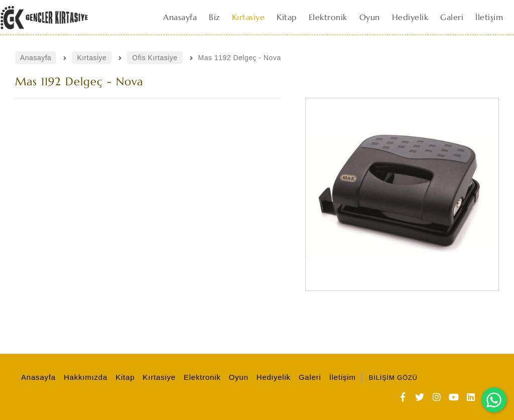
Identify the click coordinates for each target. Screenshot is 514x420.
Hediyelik (272, 377)
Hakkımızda (84, 377)
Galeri (308, 377)
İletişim (341, 377)
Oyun (237, 377)
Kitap (123, 377)
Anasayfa (37, 377)
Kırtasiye (158, 377)
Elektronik (201, 377)
